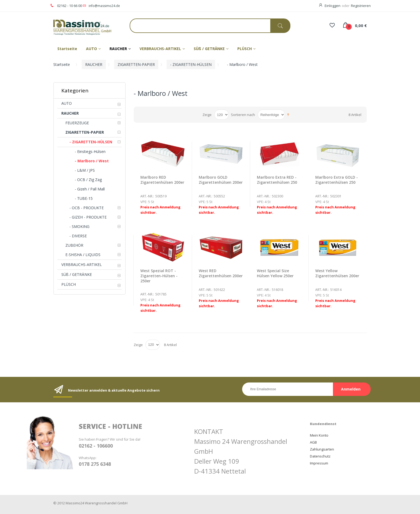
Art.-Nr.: (147, 196)
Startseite (62, 64)
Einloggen (333, 6)
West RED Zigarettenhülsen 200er (221, 273)
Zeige (207, 115)
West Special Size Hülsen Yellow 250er (275, 273)
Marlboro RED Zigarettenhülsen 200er (162, 180)
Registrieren (361, 6)
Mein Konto (319, 435)
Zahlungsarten (322, 449)
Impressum (319, 463)
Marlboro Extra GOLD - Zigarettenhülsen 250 (337, 180)
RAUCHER (94, 64)
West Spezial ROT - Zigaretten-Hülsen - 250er (159, 276)
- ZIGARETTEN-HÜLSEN (191, 64)
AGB (313, 442)
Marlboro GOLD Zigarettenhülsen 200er (221, 180)
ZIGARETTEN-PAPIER (136, 64)
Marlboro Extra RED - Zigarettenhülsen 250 (277, 180)
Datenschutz (320, 456)
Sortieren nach (243, 115)
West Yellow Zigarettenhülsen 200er (337, 273)
